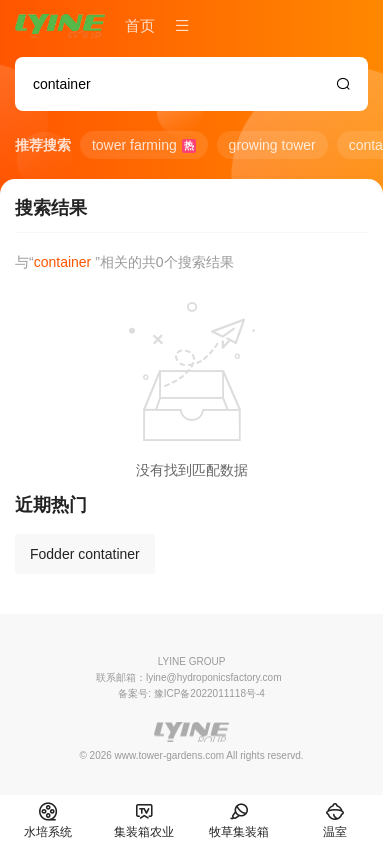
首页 (140, 25)
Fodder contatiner (85, 554)
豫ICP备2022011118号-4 (209, 693)
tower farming (144, 145)
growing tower (272, 145)
